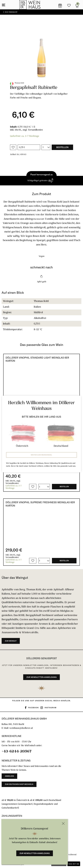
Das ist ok (74, 864)
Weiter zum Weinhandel (41, 455)
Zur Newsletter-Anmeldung (35, 853)
